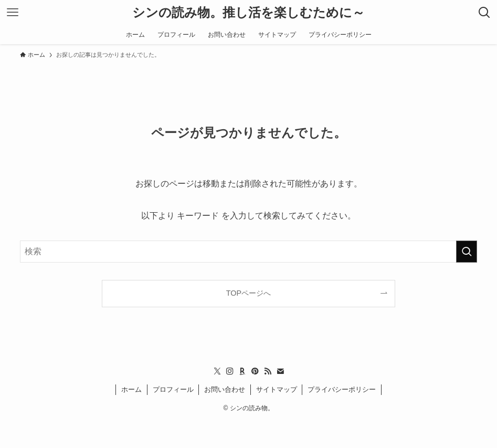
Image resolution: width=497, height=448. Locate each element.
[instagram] (230, 371)
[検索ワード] (248, 252)
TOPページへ (248, 293)
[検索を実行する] (467, 252)
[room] (242, 371)
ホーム (131, 389)
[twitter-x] (217, 371)
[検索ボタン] (484, 13)
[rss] (268, 371)
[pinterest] (255, 371)
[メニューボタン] (13, 13)
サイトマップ (277, 389)
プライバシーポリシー (342, 389)
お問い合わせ (225, 389)
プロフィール (173, 389)
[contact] (280, 371)
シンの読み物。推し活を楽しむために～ (248, 13)
